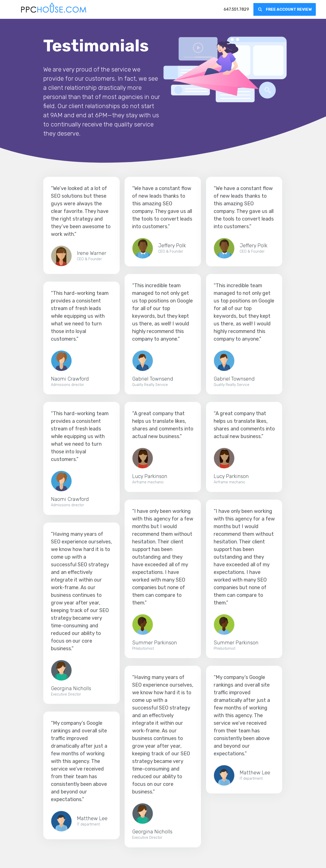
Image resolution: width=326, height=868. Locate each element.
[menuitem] (236, 9)
